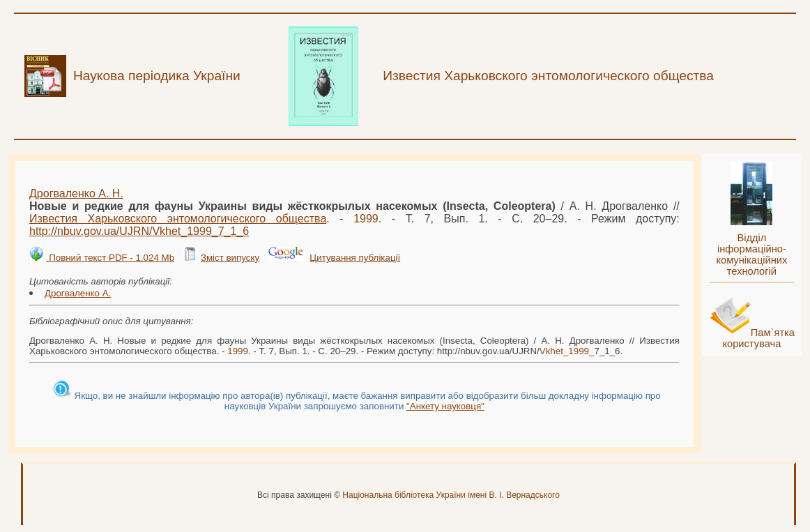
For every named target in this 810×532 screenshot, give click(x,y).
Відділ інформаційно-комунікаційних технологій (751, 254)
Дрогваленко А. (78, 293)
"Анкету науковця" (445, 406)
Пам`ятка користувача (758, 338)
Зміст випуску (230, 258)
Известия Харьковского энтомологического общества (178, 219)
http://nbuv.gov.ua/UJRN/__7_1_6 (139, 231)
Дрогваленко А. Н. (76, 193)
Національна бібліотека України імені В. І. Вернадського (451, 495)
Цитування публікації (355, 258)
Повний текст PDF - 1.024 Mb (110, 258)
